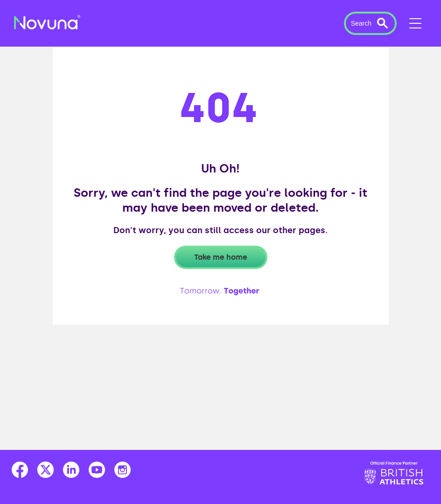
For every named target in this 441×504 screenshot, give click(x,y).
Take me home (221, 257)
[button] (370, 23)
